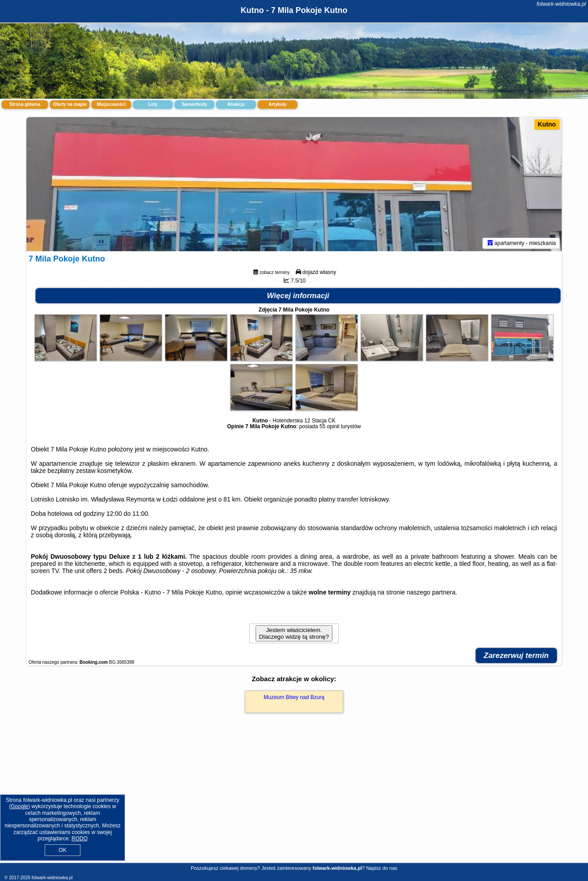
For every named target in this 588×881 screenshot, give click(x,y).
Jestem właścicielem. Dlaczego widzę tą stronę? (294, 633)
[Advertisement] (294, 797)
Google (19, 806)
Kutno (547, 124)
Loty (153, 104)
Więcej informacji (298, 296)
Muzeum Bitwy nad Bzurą (294, 697)
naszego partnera (431, 592)
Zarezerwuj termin (517, 655)
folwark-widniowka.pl (561, 4)
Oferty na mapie (70, 104)
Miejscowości (111, 104)
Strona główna (25, 104)
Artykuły (277, 104)
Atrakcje (236, 104)
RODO (80, 839)
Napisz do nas (382, 868)
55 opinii (330, 426)
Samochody (195, 104)
